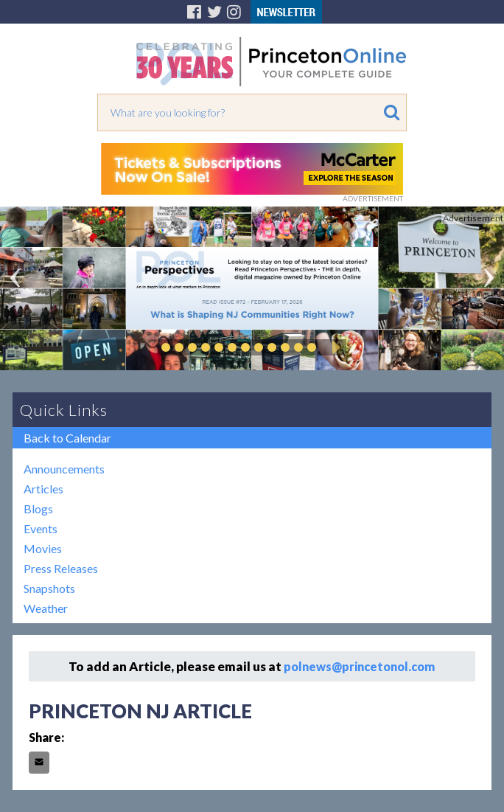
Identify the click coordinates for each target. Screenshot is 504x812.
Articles (43, 489)
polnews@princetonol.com (359, 666)
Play (334, 347)
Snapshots (49, 588)
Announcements (64, 469)
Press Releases (61, 568)
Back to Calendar (67, 438)
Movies (43, 548)
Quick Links (64, 410)
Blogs (38, 509)
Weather (46, 608)
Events (41, 528)
